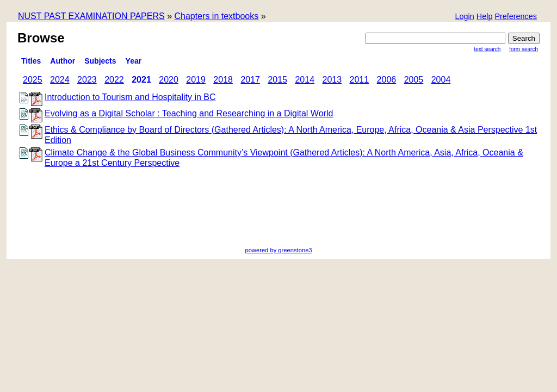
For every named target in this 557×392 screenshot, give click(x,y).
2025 (33, 80)
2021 (141, 80)
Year (134, 61)
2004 (441, 80)
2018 (223, 80)
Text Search (488, 49)
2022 (114, 80)
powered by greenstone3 (278, 250)
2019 (196, 80)
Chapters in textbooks (216, 16)
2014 (305, 80)
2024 (60, 80)
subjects (100, 61)
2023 (87, 80)
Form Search (524, 49)
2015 (277, 80)
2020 (169, 80)
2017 (250, 80)
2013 (332, 80)
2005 (414, 80)
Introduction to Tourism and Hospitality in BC (130, 97)
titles (31, 61)
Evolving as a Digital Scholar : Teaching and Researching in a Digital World (189, 113)
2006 (387, 80)
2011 (360, 80)
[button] (516, 17)
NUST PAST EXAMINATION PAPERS (91, 16)
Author (63, 61)
